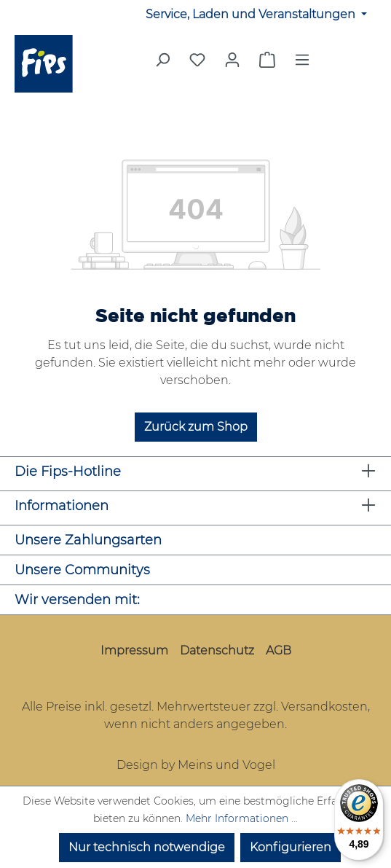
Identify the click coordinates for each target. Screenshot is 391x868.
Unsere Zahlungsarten (88, 540)
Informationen (62, 506)
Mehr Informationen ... (242, 818)
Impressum (134, 650)
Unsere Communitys (82, 570)
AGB (279, 650)
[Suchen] (162, 64)
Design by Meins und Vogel (196, 765)
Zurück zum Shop (196, 427)
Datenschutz (217, 650)
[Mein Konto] (232, 60)
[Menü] (302, 64)
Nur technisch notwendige (147, 847)
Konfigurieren (291, 847)
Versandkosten (324, 707)
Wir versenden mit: (77, 600)
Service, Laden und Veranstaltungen (252, 14)
